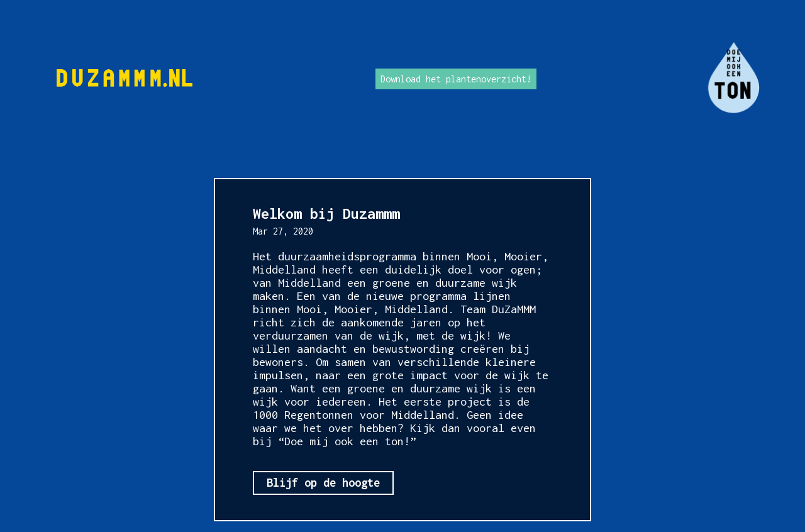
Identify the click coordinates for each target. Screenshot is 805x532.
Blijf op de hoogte (323, 483)
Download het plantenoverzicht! (456, 79)
